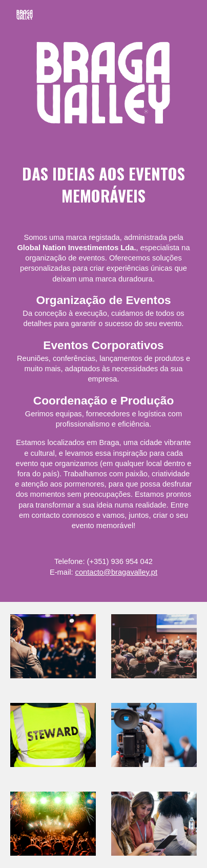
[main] (103, 370)
